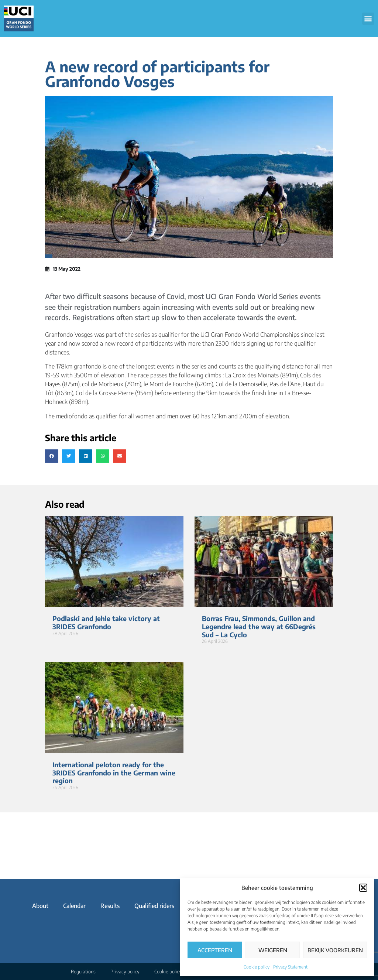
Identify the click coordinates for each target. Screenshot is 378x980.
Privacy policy (125, 972)
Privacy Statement (290, 967)
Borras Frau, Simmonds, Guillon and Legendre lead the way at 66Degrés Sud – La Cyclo (259, 626)
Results (110, 906)
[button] (363, 888)
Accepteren (215, 950)
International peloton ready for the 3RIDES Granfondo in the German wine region (114, 772)
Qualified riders (154, 906)
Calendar (74, 906)
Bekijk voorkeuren (335, 950)
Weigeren (273, 950)
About (40, 906)
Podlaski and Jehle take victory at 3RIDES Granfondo (106, 622)
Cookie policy (257, 967)
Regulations (83, 972)
